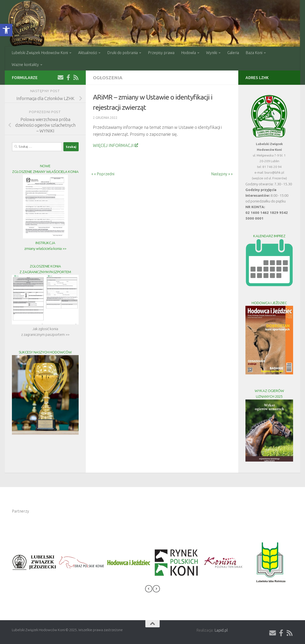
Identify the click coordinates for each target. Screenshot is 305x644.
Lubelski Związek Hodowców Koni (40, 53)
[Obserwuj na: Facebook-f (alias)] (68, 77)
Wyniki (212, 53)
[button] (6, 30)
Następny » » (225, 174)
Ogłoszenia (108, 78)
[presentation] (149, 590)
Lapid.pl (221, 630)
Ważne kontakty (25, 65)
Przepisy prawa (161, 53)
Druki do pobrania (122, 53)
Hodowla (188, 53)
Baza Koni (254, 53)
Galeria (233, 53)
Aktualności (88, 53)
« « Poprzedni (100, 174)
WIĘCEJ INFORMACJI (115, 145)
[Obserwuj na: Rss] (76, 77)
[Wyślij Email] (61, 77)
